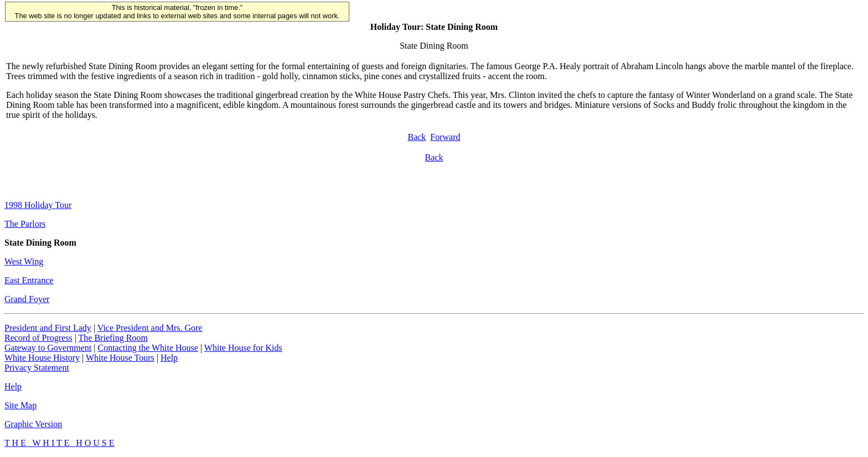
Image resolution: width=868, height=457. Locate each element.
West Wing (24, 261)
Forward (445, 137)
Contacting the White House (148, 348)
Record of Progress (38, 338)
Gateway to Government (48, 348)
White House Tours (120, 358)
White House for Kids (243, 348)
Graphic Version (33, 424)
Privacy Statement (37, 368)
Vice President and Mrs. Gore (150, 328)
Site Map (20, 405)
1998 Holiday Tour (38, 205)
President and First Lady (48, 328)
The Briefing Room (113, 338)
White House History (42, 358)
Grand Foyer (27, 299)
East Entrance (29, 280)
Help (169, 358)
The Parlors (25, 224)
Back (417, 137)
